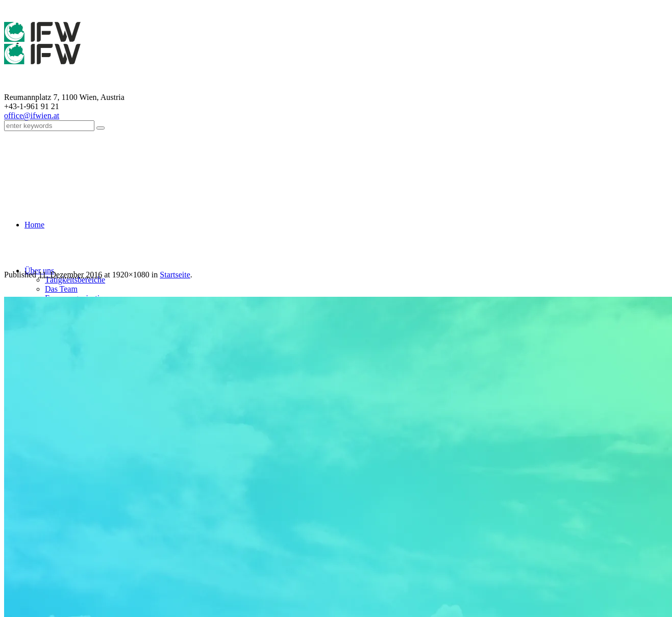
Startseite (175, 275)
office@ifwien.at (32, 115)
